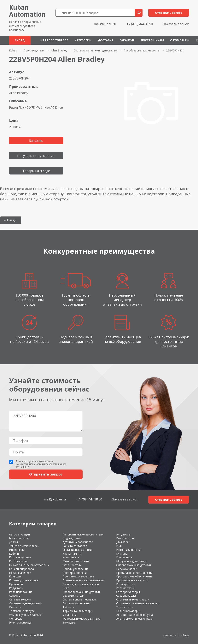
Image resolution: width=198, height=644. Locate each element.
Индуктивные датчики (77, 550)
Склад (20, 40)
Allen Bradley (59, 50)
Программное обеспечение (134, 576)
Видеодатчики (72, 538)
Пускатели (16, 584)
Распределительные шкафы (81, 584)
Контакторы (124, 557)
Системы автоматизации (133, 599)
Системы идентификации (26, 603)
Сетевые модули (20, 599)
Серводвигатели (73, 596)
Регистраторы (126, 584)
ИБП (119, 546)
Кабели (14, 554)
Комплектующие (20, 557)
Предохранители (20, 573)
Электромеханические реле (134, 619)
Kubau (13, 50)
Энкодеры (69, 622)
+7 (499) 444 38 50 (140, 24)
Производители (34, 50)
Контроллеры (18, 561)
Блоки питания (19, 538)
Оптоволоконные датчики (134, 565)
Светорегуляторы (128, 592)
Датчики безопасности (78, 542)
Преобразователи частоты (142, 50)
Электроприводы (20, 622)
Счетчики (15, 607)
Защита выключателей (24, 546)
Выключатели (125, 538)
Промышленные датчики (132, 580)
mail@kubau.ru (105, 24)
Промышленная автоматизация (84, 580)
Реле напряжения (21, 592)
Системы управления (76, 603)
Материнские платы (76, 561)
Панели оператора (21, 569)
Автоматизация (19, 534)
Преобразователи (75, 573)
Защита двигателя (75, 546)
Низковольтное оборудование (29, 565)
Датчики (15, 542)
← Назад (10, 220)
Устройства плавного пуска (134, 615)
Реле (66, 588)
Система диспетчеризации (80, 599)
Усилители (70, 615)
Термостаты (124, 607)
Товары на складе (36, 171)
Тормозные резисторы (78, 611)
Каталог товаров (55, 40)
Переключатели (127, 569)
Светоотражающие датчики (81, 592)
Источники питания (129, 550)
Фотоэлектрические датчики (82, 619)
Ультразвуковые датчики (26, 615)
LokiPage (183, 635)
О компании (180, 40)
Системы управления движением (95, 50)
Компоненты (71, 557)
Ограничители (72, 565)
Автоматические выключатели (83, 534)
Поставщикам (152, 40)
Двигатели (123, 542)
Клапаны (122, 554)
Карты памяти (72, 554)
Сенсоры (15, 596)
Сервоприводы (126, 596)
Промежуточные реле (24, 580)
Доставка (106, 40)
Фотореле (16, 619)
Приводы (15, 576)
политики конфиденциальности (35, 462)
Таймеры (69, 607)
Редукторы (16, 588)
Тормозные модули (22, 611)
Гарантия (127, 40)
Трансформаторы (128, 611)
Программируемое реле (78, 576)
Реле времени (125, 588)
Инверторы (17, 550)
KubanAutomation (27, 11)
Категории (83, 40)
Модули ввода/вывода (131, 561)
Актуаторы (123, 534)
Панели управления (76, 569)
